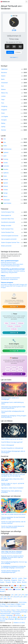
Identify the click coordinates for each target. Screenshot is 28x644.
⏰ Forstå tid (17, 615)
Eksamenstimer (16, 278)
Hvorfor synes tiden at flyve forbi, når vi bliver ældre (12, 480)
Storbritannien (6, 149)
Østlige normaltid (6, 226)
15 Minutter (10, 326)
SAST (1, 599)
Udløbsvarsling (4, 272)
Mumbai (4, 130)
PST (23, 595)
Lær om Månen (7, 421)
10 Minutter (21, 323)
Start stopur (14, 307)
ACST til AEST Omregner (6, 284)
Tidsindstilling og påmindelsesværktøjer (13, 269)
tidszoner (7, 595)
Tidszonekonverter (5, 614)
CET (20, 595)
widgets (6, 602)
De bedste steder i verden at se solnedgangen (10, 399)
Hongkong (4, 106)
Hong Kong (7, 580)
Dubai (3, 113)
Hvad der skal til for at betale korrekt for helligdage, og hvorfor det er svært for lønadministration (12, 557)
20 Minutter (18, 326)
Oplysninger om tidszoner (11, 496)
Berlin (3, 79)
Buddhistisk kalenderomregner (8, 263)
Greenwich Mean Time (8, 219)
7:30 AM (8, 370)
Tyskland (5, 152)
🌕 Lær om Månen (12, 617)
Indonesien (5, 200)
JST (22, 597)
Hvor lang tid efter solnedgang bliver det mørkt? (13, 412)
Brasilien (5, 169)
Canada (4, 163)
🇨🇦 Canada (9, 589)
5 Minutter (13, 323)
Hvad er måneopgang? (8, 445)
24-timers (10, 52)
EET (9, 597)
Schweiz (5, 190)
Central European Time (8, 212)
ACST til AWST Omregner (18, 284)
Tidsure (3, 276)
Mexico (4, 196)
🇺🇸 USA (11, 586)
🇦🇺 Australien (17, 589)
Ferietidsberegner (5, 279)
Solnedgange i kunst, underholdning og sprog (12, 403)
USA (3, 139)
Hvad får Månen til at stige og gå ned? (12, 442)
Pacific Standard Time (7, 229)
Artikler (3, 615)
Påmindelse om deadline (7, 271)
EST (5, 597)
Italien (4, 176)
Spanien (5, 183)
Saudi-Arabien (6, 203)
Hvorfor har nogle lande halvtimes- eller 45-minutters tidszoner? (13, 522)
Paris (3, 103)
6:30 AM (14, 367)
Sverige (4, 193)
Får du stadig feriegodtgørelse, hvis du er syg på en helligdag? (14, 563)
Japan (4, 156)
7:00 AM (20, 367)
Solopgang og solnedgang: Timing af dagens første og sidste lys (14, 416)
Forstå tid (5, 456)
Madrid (3, 76)
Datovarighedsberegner (6, 264)
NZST (9, 599)
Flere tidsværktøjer (6, 612)
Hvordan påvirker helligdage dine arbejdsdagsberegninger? (11, 571)
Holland (4, 186)
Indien (4, 146)
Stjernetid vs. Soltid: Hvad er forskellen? (12, 488)
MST (27, 595)
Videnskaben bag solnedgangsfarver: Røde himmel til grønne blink (13, 407)
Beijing (3, 123)
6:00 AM (8, 367)
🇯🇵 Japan (22, 588)
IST (12, 597)
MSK (5, 599)
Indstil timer (14, 333)
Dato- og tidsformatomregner (10, 261)
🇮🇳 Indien (23, 586)
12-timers (18, 52)
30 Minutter (14, 329)
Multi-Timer (24, 610)
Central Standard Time (8, 232)
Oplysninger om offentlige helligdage (11, 532)
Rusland (5, 179)
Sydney (3, 127)
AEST (25, 597)
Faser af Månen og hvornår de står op (12, 439)
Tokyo (3, 100)
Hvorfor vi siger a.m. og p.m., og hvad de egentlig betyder (13, 484)
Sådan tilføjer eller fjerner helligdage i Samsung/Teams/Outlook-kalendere (12, 552)
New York (14, 578)
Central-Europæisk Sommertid (10, 236)
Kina (4, 142)
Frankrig (5, 159)
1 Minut (6, 323)
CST (2, 597)
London (3, 96)
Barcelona (4, 72)
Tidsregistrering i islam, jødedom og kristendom (11, 492)
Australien (5, 166)
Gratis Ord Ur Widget (16, 606)
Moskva (3, 89)
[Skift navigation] (26, 2)
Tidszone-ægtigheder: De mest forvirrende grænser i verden (13, 518)
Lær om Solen (6, 380)
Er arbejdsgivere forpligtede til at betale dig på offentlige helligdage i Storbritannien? (13, 567)
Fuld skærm (14, 57)
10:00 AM (20, 370)
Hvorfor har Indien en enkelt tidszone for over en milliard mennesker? (13, 527)
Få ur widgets (14, 351)
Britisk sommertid (6, 246)
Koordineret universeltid (8, 222)
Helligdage (9, 615)
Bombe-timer (9, 278)
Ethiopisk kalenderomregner (13, 266)
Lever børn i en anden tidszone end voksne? (14, 514)
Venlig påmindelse (13, 272)
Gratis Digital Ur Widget (14, 604)
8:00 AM (14, 370)
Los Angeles (5, 116)
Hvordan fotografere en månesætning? (12, 448)
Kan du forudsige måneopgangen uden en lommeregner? (13, 452)
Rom (3, 86)
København (4, 69)
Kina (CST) (17, 597)
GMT (16, 595)
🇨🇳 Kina (16, 586)
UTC (12, 595)
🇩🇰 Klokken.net (5, 2)
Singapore (4, 110)
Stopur (13, 610)
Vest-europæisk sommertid (9, 239)
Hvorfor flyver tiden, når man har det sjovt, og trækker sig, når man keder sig (13, 475)
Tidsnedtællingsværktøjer (20, 612)
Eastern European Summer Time (10, 242)
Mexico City (4, 93)
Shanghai (4, 120)
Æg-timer (3, 278)
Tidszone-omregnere (7, 282)
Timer (18, 610)
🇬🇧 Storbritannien (5, 588)
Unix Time (3, 610)
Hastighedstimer (14, 279)
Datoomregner (16, 264)
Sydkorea (5, 173)
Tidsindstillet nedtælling (19, 271)
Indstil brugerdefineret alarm (14, 374)
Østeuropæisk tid (6, 215)
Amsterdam (5, 83)
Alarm (9, 610)
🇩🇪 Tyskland (15, 588)
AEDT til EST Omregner (15, 286)
